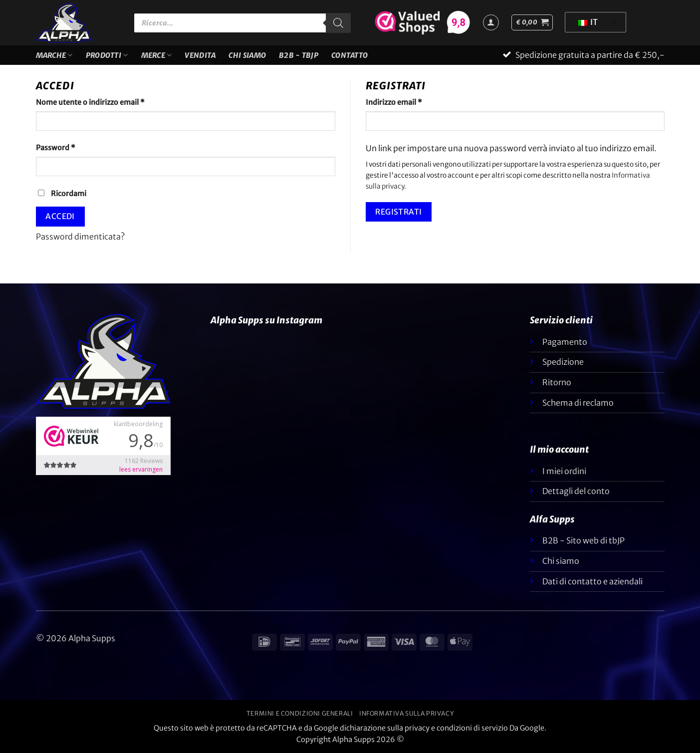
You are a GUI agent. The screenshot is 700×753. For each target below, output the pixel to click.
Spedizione (563, 362)
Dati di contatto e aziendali (592, 581)
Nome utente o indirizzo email (106, 102)
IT (588, 22)
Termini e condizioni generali (300, 713)
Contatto (350, 55)
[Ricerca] (338, 23)
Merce (157, 55)
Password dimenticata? (80, 237)
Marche (54, 55)
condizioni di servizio (472, 728)
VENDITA (200, 55)
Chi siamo (247, 55)
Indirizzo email (410, 102)
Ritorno (557, 382)
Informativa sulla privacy (406, 713)
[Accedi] (491, 22)
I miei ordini (564, 471)
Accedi (60, 216)
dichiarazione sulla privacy (385, 728)
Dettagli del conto (576, 491)
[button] (532, 22)
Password (71, 147)
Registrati (399, 212)
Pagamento (565, 342)
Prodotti (107, 55)
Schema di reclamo (578, 403)
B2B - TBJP (299, 55)
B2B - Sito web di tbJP (583, 540)
